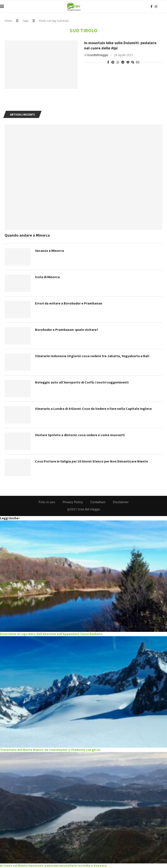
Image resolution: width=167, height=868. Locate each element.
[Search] (165, 7)
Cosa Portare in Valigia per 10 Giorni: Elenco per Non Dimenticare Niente (91, 461)
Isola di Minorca (47, 277)
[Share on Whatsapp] (118, 62)
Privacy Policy (73, 502)
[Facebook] (151, 7)
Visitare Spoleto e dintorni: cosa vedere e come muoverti (80, 435)
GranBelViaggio (98, 55)
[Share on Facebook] (108, 62)
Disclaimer (121, 502)
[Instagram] (156, 7)
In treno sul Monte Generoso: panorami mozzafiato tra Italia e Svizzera (53, 865)
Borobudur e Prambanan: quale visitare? (67, 330)
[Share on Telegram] (123, 62)
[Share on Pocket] (128, 62)
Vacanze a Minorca (49, 251)
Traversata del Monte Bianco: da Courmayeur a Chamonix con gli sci (50, 750)
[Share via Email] (138, 62)
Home (8, 21)
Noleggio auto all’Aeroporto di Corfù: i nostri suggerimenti (82, 382)
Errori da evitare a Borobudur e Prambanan (69, 303)
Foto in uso (47, 502)
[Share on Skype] (133, 62)
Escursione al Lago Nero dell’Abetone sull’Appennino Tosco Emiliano (51, 634)
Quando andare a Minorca (27, 235)
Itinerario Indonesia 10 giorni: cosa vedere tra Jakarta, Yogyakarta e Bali (92, 356)
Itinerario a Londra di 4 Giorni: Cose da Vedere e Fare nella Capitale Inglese (93, 409)
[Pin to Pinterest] (113, 62)
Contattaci (98, 502)
